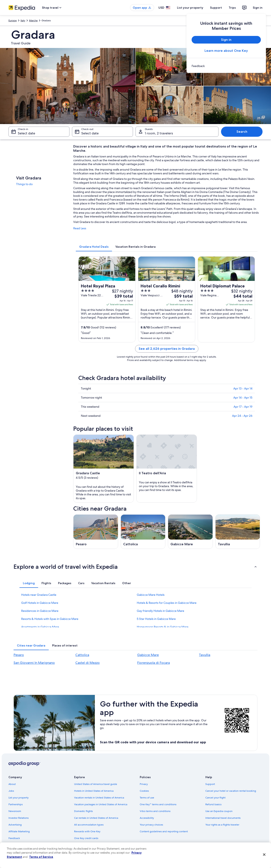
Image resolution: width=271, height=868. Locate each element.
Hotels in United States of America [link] (94, 791)
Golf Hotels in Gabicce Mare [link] (40, 603)
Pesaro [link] (19, 655)
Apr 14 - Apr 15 (243, 398)
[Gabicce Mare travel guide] (190, 532)
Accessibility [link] (147, 818)
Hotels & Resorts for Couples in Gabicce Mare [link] (167, 603)
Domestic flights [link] (83, 811)
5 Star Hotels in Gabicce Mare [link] (156, 619)
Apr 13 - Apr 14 (243, 388)
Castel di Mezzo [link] (88, 663)
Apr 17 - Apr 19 (243, 407)
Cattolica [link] (82, 655)
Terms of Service (41, 857)
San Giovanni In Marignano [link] (34, 663)
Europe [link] (13, 21)
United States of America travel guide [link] (96, 784)
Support (216, 8)
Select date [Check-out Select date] (90, 133)
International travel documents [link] (223, 818)
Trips (232, 8)
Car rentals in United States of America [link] (96, 818)
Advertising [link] (15, 825)
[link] (226, 66)
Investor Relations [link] (19, 818)
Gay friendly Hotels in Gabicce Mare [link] (160, 611)
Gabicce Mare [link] (148, 655)
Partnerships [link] (16, 804)
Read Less (80, 228)
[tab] (94, 247)
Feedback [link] (14, 838)
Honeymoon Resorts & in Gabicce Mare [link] (163, 627)
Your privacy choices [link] (151, 825)
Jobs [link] (11, 791)
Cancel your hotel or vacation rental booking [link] (231, 791)
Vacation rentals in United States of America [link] (99, 798)
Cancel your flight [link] (215, 798)
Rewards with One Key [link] (87, 831)
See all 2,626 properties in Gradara (167, 349)
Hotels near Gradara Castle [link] (39, 595)
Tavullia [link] (205, 655)
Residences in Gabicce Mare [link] (40, 611)
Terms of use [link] (147, 798)
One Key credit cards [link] (86, 838)
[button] (135, 567)
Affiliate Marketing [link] (19, 831)
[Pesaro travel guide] (96, 532)
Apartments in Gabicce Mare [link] (40, 627)
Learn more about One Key (226, 51)
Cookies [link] (144, 791)
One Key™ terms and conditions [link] (158, 804)
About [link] (12, 784)
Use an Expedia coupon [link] (219, 811)
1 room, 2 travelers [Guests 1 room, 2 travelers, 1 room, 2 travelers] (159, 133)
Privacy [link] (144, 784)
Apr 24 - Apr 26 (242, 416)
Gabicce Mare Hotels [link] (151, 595)
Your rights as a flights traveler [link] (222, 825)
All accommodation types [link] (89, 825)
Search (242, 132)
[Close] (264, 855)
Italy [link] (23, 21)
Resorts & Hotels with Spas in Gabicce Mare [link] (50, 619)
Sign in (258, 8)
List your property (190, 8)
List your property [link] (19, 798)
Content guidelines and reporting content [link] (164, 831)
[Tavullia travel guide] (238, 532)
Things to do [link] (24, 184)
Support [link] (210, 784)
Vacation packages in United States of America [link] (101, 804)
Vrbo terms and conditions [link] (155, 811)
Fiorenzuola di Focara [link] (153, 663)
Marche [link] (33, 21)
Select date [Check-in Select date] (26, 133)
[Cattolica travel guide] (143, 532)
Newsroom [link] (15, 811)
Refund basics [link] (213, 804)
